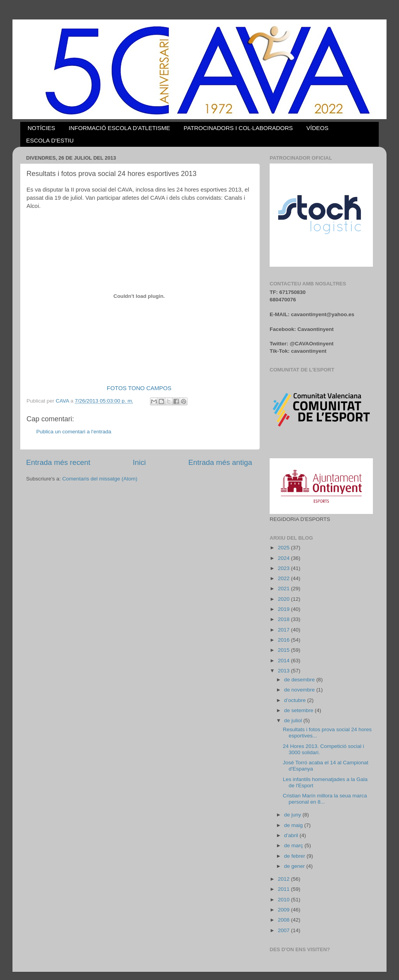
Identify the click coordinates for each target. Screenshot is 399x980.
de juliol (294, 720)
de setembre (299, 710)
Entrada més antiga (220, 462)
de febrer (295, 856)
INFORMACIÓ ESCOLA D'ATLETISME (119, 128)
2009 (284, 910)
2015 (284, 650)
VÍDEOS (317, 128)
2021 (284, 589)
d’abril (292, 835)
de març (294, 845)
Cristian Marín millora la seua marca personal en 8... (325, 799)
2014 (284, 661)
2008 (284, 920)
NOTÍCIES (41, 128)
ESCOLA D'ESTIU (50, 140)
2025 (284, 548)
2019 (284, 609)
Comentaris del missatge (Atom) (100, 479)
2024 (284, 558)
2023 (284, 568)
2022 (284, 578)
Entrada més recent (58, 462)
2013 (284, 671)
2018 (284, 619)
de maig (294, 825)
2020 (284, 599)
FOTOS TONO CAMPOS (139, 388)
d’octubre (296, 700)
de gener (295, 866)
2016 (284, 640)
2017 (284, 630)
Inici (139, 462)
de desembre (300, 680)
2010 (284, 900)
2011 (284, 889)
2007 (284, 930)
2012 (284, 879)
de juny (293, 815)
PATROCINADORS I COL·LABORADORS (238, 128)
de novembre (300, 690)
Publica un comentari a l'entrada (74, 432)
